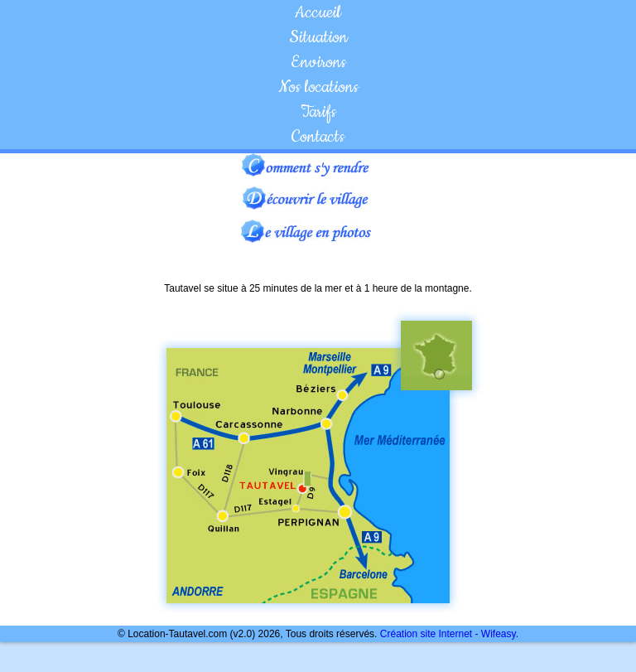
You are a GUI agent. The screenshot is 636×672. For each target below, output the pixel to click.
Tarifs (318, 112)
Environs (318, 62)
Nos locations (318, 87)
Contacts (318, 137)
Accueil (318, 12)
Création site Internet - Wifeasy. (449, 634)
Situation (318, 37)
